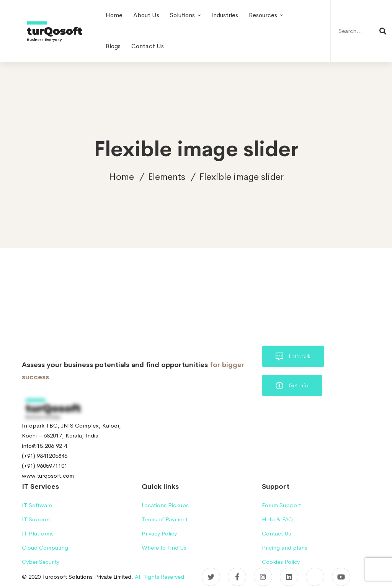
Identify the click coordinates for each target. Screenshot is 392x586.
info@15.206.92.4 (44, 446)
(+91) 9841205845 (45, 456)
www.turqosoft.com (48, 476)
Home (121, 177)
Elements (167, 177)
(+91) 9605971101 (45, 466)
